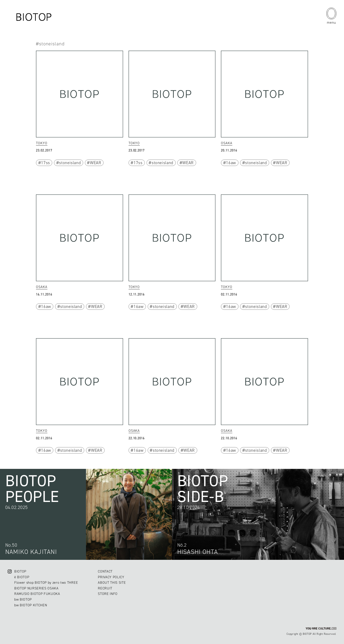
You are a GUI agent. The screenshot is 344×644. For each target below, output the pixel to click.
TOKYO (42, 143)
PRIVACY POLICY (111, 577)
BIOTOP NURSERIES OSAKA (36, 588)
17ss (46, 163)
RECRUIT (105, 588)
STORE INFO (108, 594)
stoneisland (70, 163)
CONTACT (105, 571)
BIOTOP (20, 571)
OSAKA (227, 143)
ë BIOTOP (22, 577)
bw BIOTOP (23, 599)
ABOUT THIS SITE (112, 583)
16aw (231, 163)
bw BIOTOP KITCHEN (31, 605)
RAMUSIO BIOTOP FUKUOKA (37, 594)
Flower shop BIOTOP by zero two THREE (46, 583)
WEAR (96, 163)
